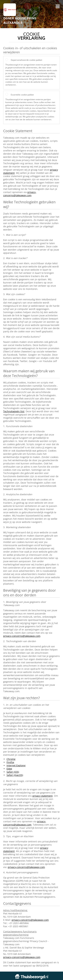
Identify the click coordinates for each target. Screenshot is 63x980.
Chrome (11, 759)
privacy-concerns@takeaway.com (20, 194)
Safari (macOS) (15, 775)
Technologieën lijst (14, 411)
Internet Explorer (16, 765)
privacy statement (43, 796)
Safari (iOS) (13, 772)
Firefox (10, 762)
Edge (9, 769)
